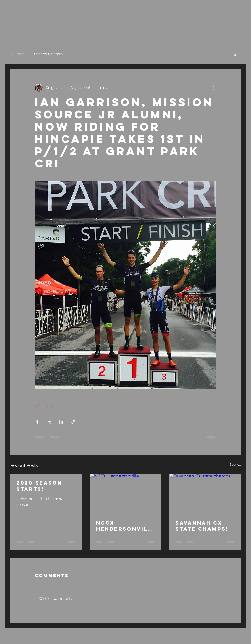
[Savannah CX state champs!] (205, 494)
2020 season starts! (39, 486)
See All (235, 465)
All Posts (17, 54)
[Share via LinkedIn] (61, 422)
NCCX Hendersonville (124, 526)
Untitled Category (49, 54)
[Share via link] (73, 422)
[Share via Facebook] (37, 422)
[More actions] (213, 88)
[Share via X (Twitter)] (49, 422)
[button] (234, 54)
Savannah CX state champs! (202, 526)
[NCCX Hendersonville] (126, 494)
